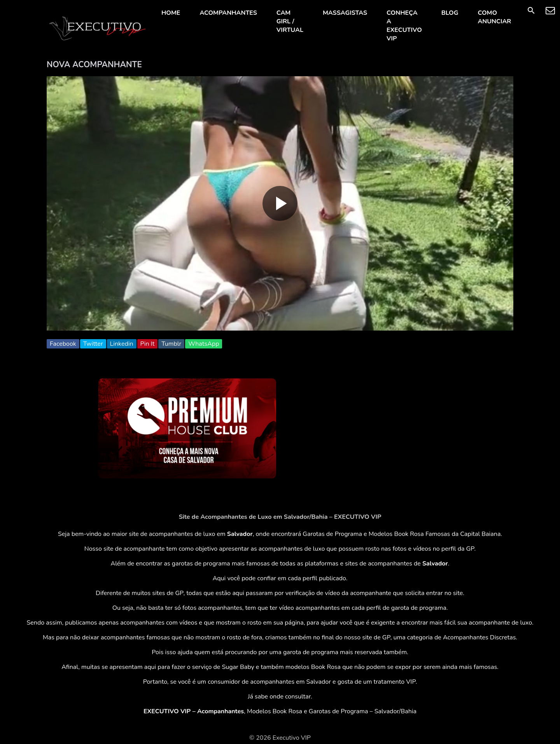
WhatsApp (204, 344)
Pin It (148, 344)
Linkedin (122, 344)
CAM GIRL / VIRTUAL (290, 21)
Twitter (93, 344)
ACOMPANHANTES (228, 13)
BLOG (450, 13)
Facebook (63, 344)
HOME (171, 13)
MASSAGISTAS (345, 13)
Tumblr (171, 344)
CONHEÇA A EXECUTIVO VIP (404, 26)
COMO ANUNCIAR (494, 17)
